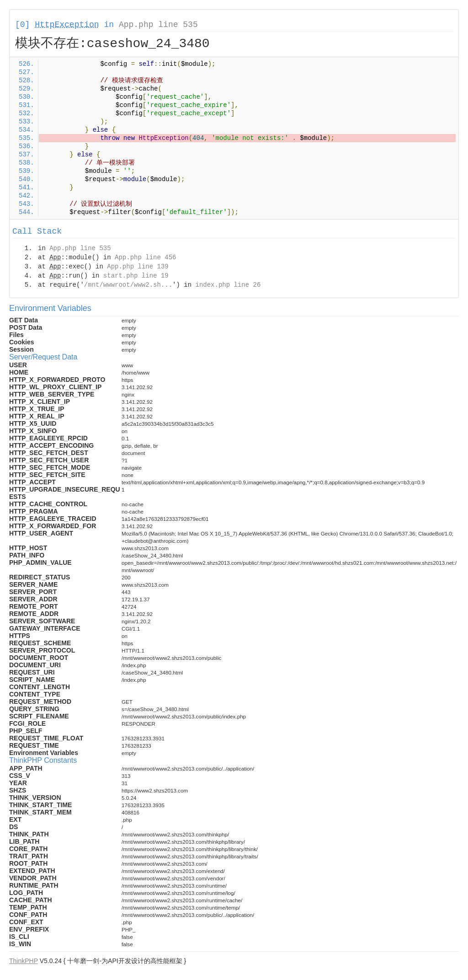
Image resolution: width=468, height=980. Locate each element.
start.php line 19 (136, 276)
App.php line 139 (138, 267)
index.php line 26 (228, 285)
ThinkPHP (24, 961)
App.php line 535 (158, 25)
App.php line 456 (145, 257)
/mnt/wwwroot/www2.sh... (128, 285)
